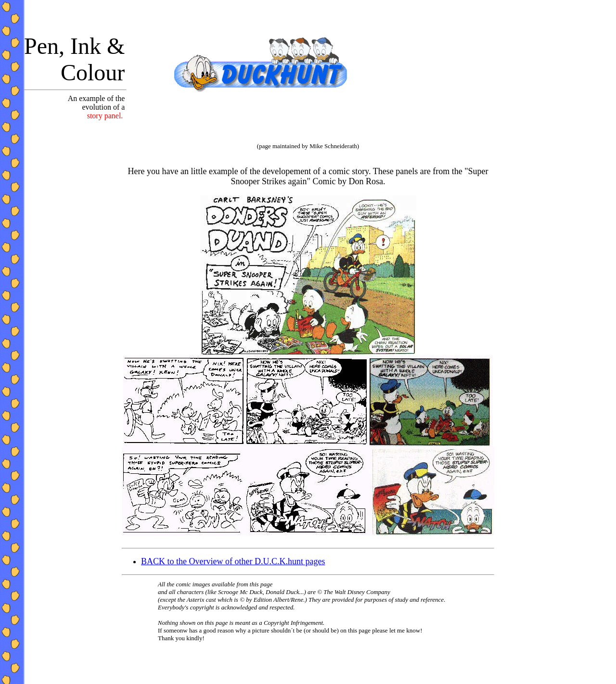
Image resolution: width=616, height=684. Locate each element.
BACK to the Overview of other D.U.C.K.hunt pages (233, 561)
